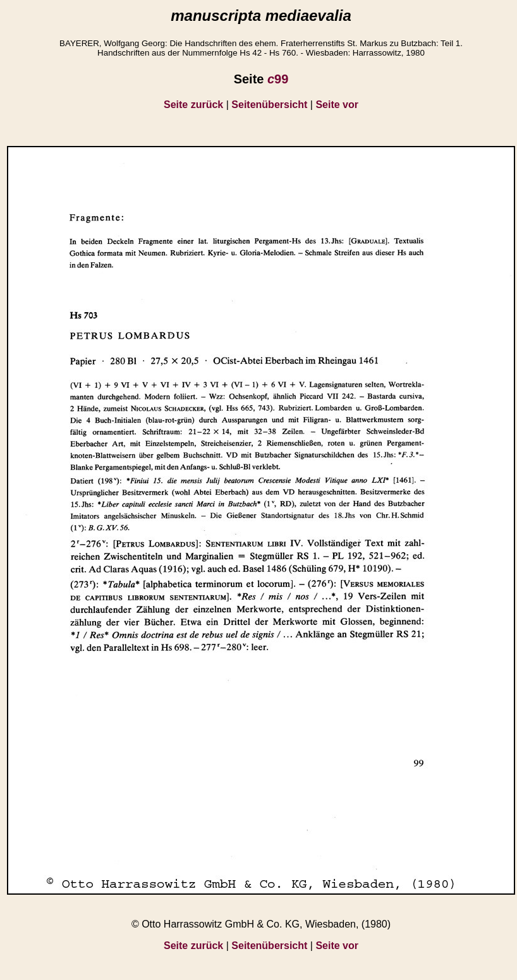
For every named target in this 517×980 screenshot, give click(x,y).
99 (278, 79)
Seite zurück (193, 105)
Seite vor (337, 105)
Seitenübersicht (269, 105)
